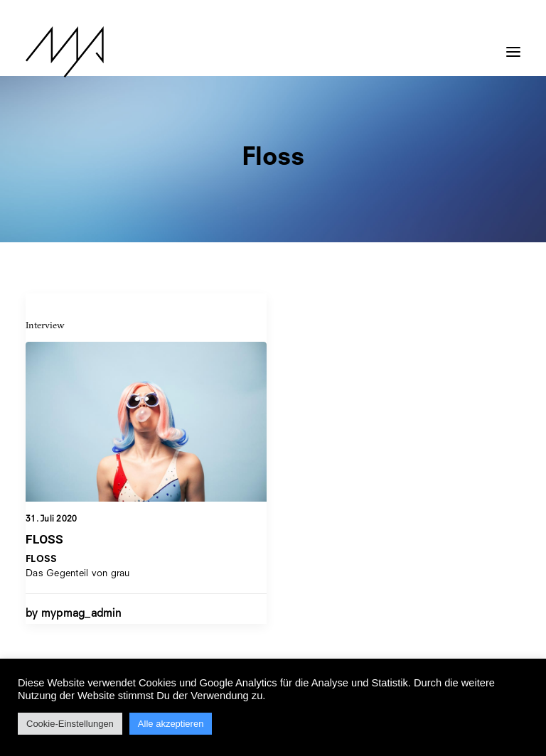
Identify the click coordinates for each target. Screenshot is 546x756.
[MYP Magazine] (65, 52)
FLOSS (44, 539)
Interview (45, 325)
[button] (513, 45)
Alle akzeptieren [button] (171, 724)
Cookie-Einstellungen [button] (70, 724)
